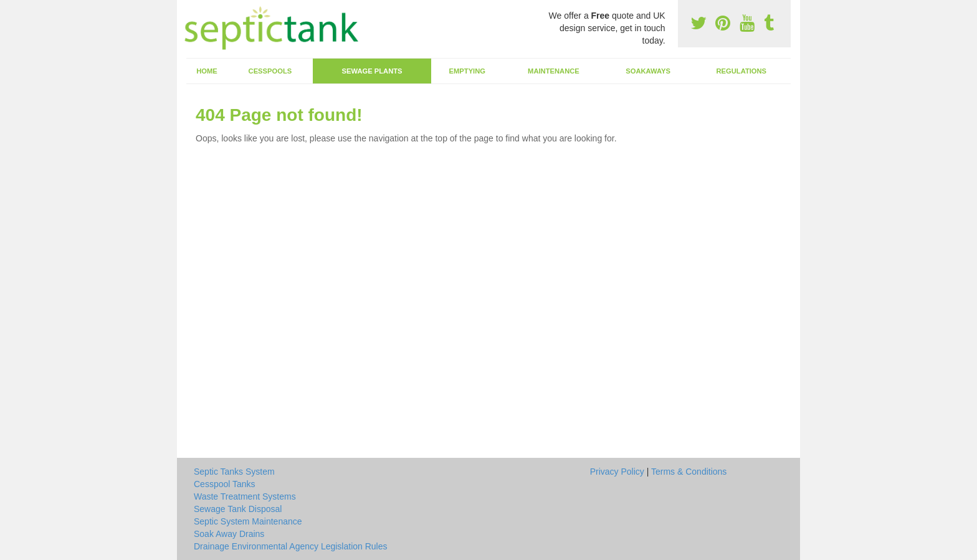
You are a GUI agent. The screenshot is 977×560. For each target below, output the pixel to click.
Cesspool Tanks (225, 484)
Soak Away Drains (229, 534)
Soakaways (648, 71)
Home (207, 71)
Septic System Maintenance (248, 521)
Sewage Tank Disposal (238, 509)
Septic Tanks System (234, 472)
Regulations (741, 71)
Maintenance (554, 71)
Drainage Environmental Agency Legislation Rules (291, 546)
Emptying (467, 71)
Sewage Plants (372, 71)
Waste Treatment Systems (245, 496)
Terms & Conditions (689, 472)
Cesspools (270, 71)
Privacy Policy (617, 472)
